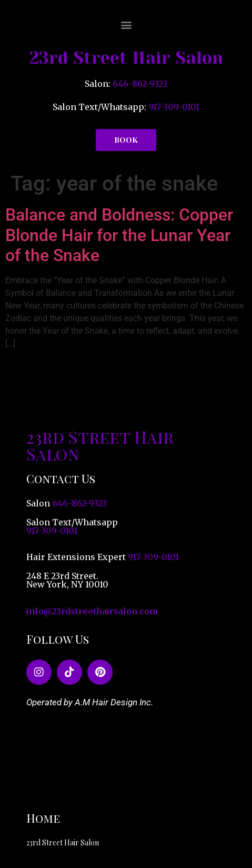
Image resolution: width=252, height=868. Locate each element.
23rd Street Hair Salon (126, 58)
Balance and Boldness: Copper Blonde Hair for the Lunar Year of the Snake (119, 235)
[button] (126, 24)
